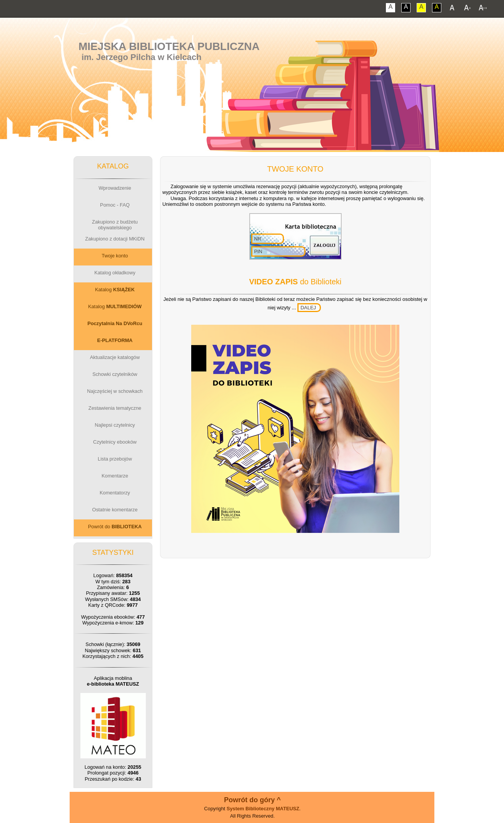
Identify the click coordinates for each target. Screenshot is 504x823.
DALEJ (308, 308)
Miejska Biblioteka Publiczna (169, 46)
